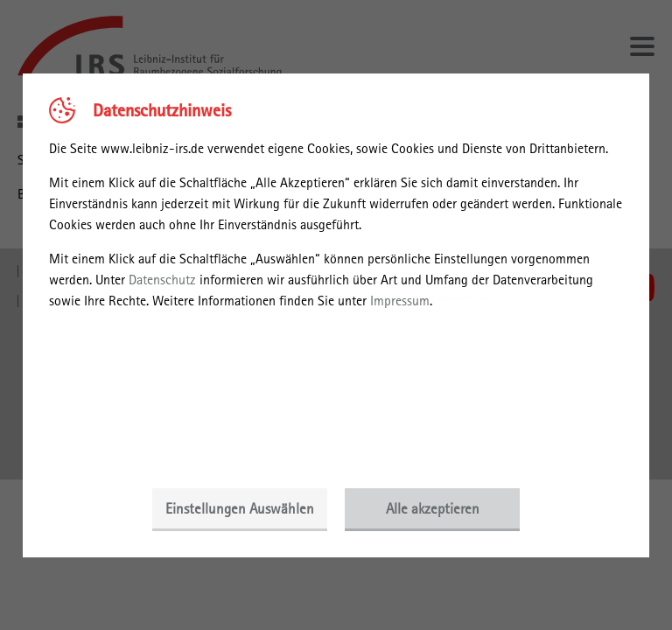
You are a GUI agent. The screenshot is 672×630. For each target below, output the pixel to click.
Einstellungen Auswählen (240, 508)
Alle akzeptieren (433, 508)
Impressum (400, 301)
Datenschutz (162, 280)
